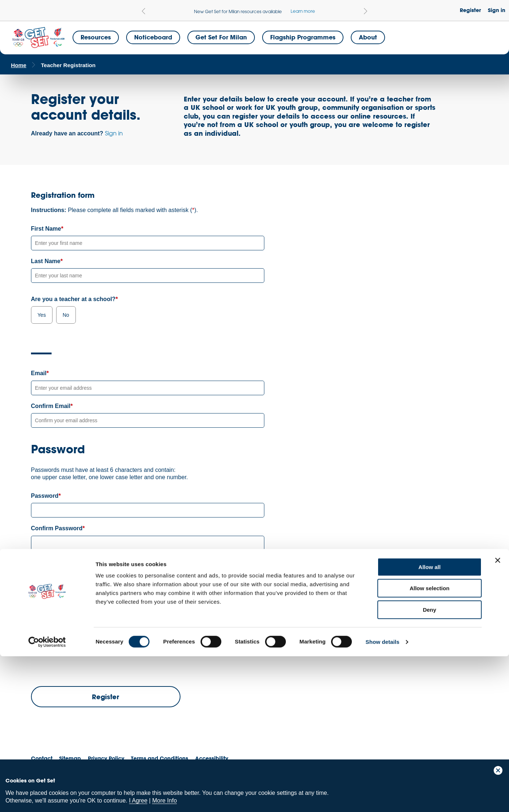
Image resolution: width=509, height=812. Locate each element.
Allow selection (429, 744)
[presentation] (86, 654)
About (368, 37)
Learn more (303, 11)
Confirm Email (51, 406)
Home (19, 65)
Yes (42, 315)
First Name (46, 229)
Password (45, 496)
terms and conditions (151, 623)
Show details (383, 798)
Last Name (46, 261)
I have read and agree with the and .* (139, 623)
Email (39, 373)
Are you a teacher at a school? (73, 299)
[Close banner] (498, 716)
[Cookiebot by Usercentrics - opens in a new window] (47, 798)
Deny (430, 765)
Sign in (497, 10)
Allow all (430, 723)
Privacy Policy (116, 609)
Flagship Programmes (303, 37)
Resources (96, 37)
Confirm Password (57, 528)
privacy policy (213, 623)
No (66, 315)
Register (470, 10)
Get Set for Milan (221, 37)
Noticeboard (153, 37)
